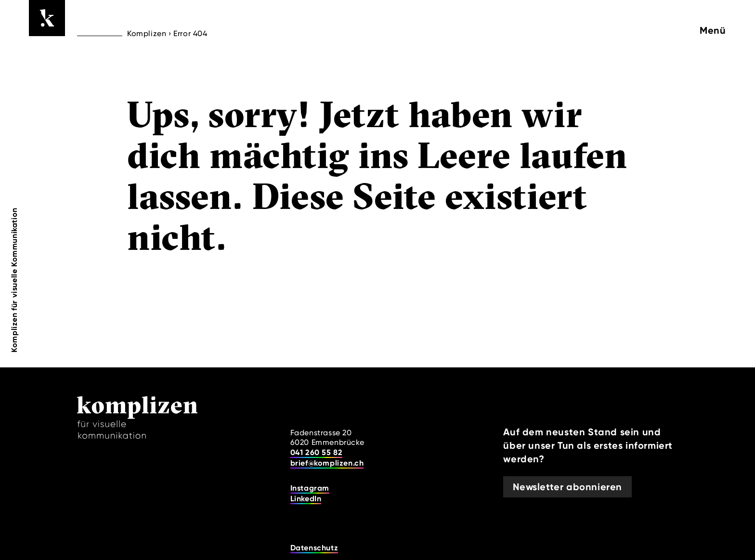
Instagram (310, 488)
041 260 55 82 (317, 452)
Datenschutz (314, 548)
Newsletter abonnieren (567, 487)
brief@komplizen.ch (327, 463)
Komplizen (147, 33)
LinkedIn (306, 499)
